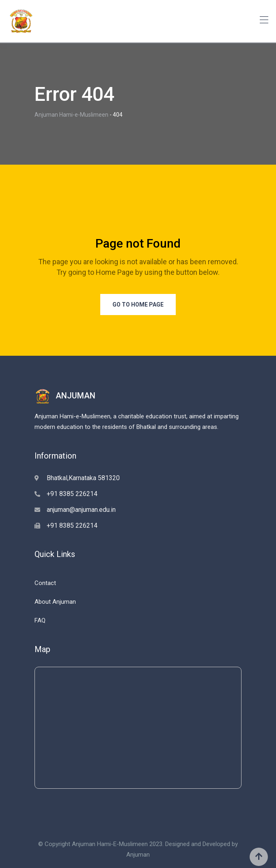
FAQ (40, 620)
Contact (45, 583)
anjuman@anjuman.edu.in (81, 510)
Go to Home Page (138, 305)
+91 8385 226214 (72, 494)
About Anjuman (55, 602)
